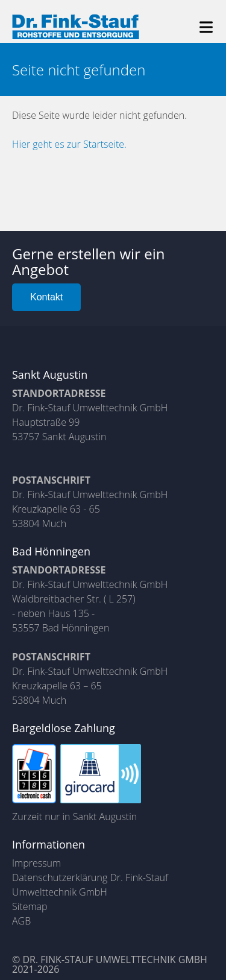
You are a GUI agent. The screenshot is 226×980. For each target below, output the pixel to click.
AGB (21, 921)
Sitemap (30, 906)
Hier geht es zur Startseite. (69, 144)
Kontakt (46, 297)
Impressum (36, 863)
